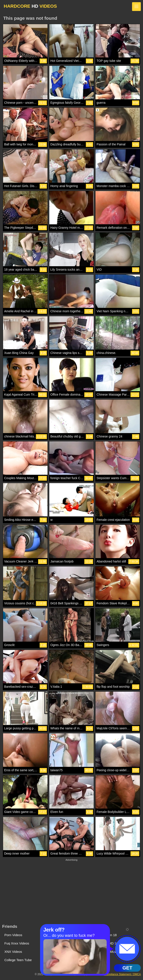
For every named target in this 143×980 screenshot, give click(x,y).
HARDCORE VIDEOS (30, 6)
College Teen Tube (18, 960)
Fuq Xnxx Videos (17, 943)
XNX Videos (13, 952)
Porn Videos (13, 935)
